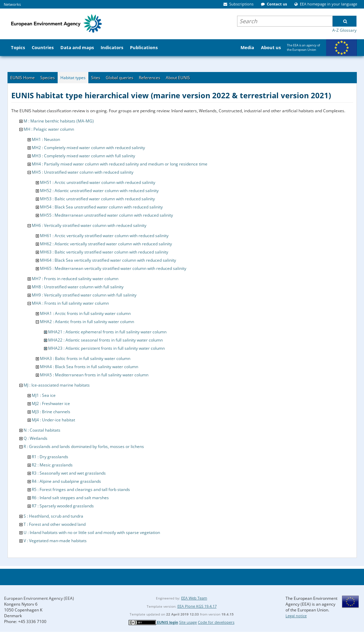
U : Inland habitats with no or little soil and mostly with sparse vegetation (92, 532)
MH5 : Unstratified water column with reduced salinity (83, 172)
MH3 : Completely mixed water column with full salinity (83, 156)
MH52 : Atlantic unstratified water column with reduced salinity (99, 191)
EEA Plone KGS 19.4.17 (197, 606)
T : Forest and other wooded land (55, 524)
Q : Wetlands (35, 438)
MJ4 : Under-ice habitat (53, 420)
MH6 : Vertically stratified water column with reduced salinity (89, 225)
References (150, 78)
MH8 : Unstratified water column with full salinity (78, 287)
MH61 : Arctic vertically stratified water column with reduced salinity (104, 236)
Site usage (188, 622)
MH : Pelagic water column (49, 129)
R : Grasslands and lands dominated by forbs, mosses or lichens (84, 446)
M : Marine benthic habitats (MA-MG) (59, 121)
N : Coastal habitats (42, 430)
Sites (96, 78)
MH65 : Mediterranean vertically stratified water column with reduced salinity (113, 268)
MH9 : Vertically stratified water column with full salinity (84, 295)
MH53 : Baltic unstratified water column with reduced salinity (97, 199)
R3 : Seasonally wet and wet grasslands (69, 473)
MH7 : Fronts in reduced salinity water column (75, 279)
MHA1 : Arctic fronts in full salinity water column (85, 313)
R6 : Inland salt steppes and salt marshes (70, 498)
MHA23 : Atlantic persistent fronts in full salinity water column (106, 348)
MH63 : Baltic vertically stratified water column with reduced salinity (104, 252)
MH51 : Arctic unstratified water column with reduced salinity (98, 182)
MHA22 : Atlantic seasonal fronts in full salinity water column (105, 340)
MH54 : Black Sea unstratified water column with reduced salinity (101, 207)
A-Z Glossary (344, 30)
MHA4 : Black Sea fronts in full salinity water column (89, 367)
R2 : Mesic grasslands (52, 465)
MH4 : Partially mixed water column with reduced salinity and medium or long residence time (120, 164)
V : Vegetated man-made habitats (55, 541)
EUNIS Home (23, 78)
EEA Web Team (194, 598)
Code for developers (216, 622)
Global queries (120, 78)
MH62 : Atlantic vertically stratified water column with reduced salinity (106, 244)
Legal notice (296, 616)
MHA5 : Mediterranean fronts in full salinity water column (94, 375)
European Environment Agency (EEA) (39, 598)
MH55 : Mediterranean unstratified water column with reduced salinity (106, 215)
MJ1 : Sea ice (44, 395)
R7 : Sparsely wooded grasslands (63, 506)
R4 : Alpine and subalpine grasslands (66, 481)
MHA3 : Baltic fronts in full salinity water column (85, 358)
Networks (12, 4)
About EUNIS (178, 78)
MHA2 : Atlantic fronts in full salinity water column (87, 322)
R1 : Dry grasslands (50, 457)
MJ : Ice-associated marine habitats (57, 385)
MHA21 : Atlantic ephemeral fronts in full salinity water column (107, 332)
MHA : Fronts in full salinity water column (70, 303)
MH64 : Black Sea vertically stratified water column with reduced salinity (108, 260)
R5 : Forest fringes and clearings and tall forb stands (81, 489)
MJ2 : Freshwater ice (51, 403)
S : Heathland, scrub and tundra (53, 516)
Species (48, 78)
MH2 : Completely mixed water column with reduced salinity (88, 148)
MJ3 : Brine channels (51, 412)
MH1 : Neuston (46, 139)
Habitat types (73, 78)
